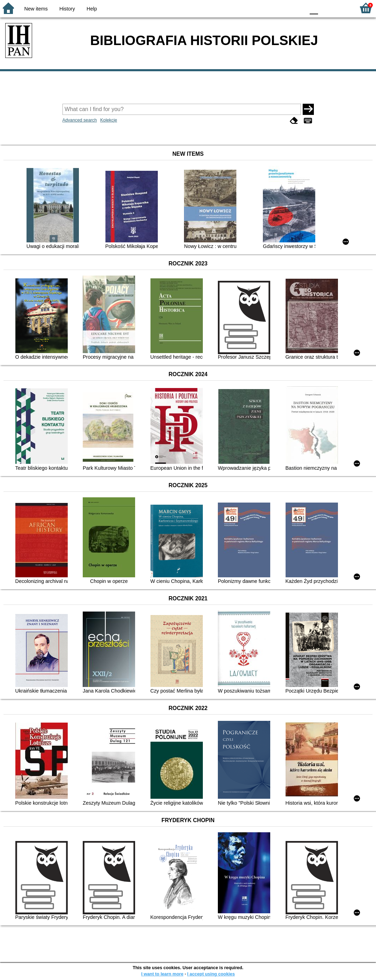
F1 (326, 8)
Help (92, 9)
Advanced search (80, 120)
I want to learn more (162, 974)
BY (298, 8)
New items (36, 9)
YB (283, 8)
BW (270, 8)
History (67, 9)
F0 (314, 8)
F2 (342, 8)
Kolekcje (109, 120)
